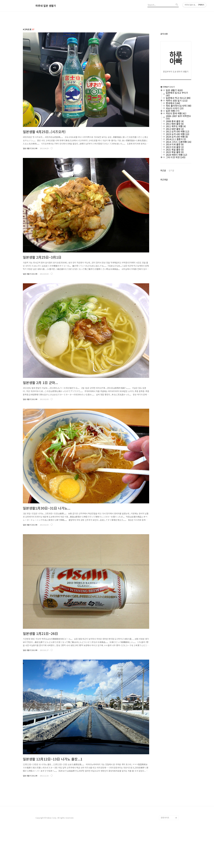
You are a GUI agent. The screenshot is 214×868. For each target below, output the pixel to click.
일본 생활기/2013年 (30, 148)
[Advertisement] (107, 809)
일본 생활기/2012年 (30, 776)
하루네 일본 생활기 (46, 6)
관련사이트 (165, 857)
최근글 (163, 170)
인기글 (171, 170)
